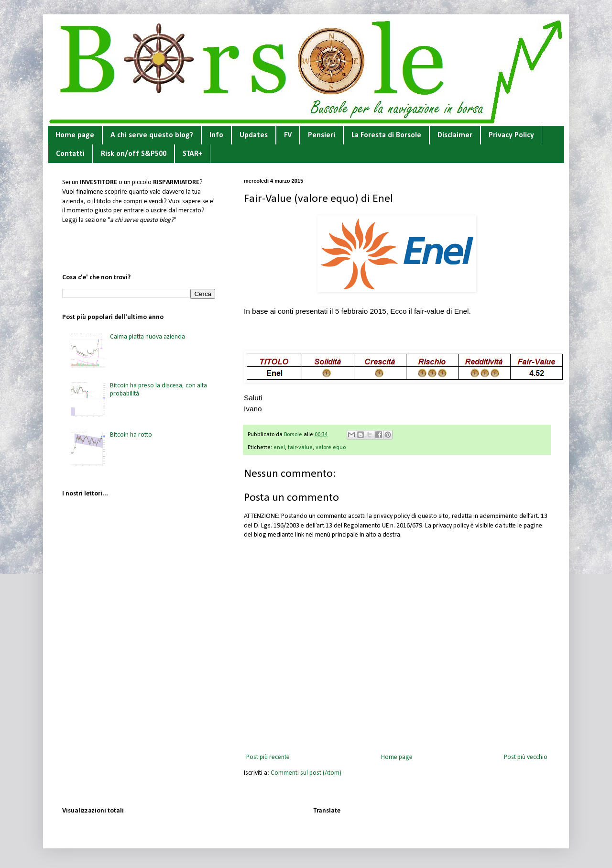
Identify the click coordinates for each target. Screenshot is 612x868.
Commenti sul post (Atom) (306, 773)
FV (288, 135)
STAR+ (192, 154)
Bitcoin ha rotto (131, 435)
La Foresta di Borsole (386, 135)
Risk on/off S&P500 (134, 154)
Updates (254, 135)
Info (216, 135)
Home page (75, 135)
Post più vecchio (526, 757)
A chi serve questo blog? (152, 135)
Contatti (70, 154)
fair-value (300, 448)
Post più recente (268, 757)
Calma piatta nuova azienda (148, 337)
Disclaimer (455, 135)
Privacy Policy (511, 135)
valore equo (331, 448)
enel (279, 448)
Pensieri (322, 135)
